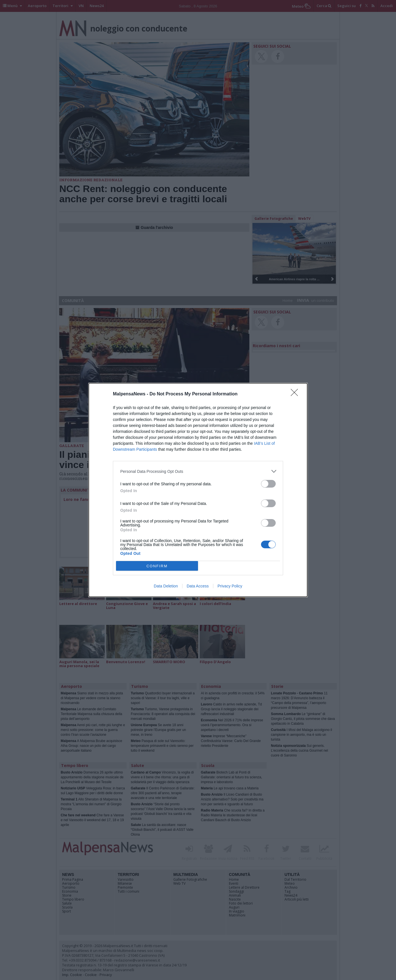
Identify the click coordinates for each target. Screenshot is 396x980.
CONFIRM (157, 566)
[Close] (296, 394)
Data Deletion (166, 586)
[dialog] (198, 490)
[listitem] (198, 471)
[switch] (268, 484)
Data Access (198, 586)
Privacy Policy (230, 586)
